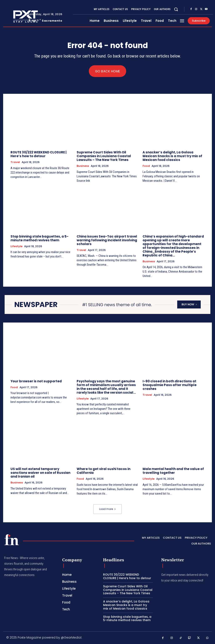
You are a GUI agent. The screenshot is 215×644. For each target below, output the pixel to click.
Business (83, 166)
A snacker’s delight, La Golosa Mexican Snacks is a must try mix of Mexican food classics (172, 156)
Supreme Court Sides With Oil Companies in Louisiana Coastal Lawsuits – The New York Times (104, 156)
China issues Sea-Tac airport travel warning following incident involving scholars (107, 240)
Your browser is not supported (36, 381)
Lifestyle (16, 246)
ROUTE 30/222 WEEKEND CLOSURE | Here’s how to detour (39, 154)
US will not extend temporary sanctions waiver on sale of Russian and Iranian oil (40, 473)
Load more (107, 509)
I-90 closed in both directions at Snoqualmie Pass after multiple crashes (170, 385)
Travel (15, 162)
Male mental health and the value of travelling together (173, 471)
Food (146, 166)
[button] (176, 9)
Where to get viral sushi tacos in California (104, 471)
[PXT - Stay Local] (12, 540)
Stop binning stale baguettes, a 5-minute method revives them (39, 238)
